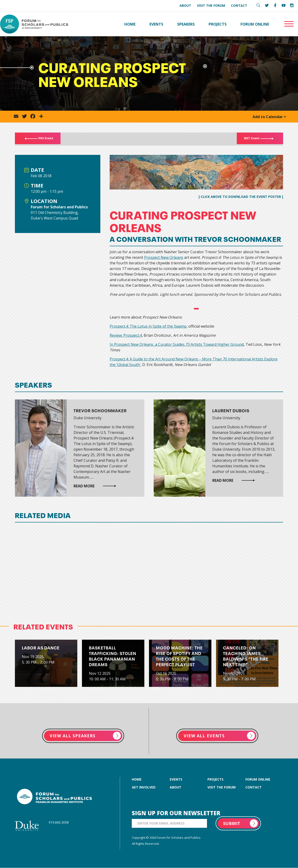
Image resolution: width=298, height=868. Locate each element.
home (137, 780)
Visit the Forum (211, 5)
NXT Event (255, 139)
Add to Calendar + (269, 117)
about (176, 787)
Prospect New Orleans (164, 258)
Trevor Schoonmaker (100, 411)
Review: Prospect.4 (126, 336)
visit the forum (222, 787)
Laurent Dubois (231, 411)
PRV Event (43, 139)
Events (156, 24)
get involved (144, 787)
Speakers (186, 24)
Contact (239, 5)
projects (215, 780)
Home (130, 24)
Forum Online (255, 24)
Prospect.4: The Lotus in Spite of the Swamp (148, 326)
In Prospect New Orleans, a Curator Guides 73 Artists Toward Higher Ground (177, 345)
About (185, 5)
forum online (258, 780)
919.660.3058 (59, 823)
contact (254, 787)
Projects (218, 24)
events (176, 780)
